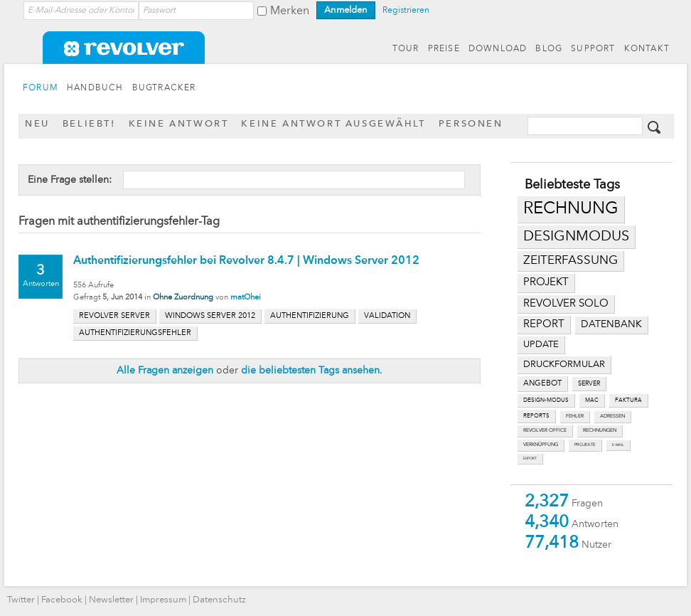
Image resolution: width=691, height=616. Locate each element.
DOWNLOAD (498, 49)
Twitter (21, 600)
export (530, 458)
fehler (575, 416)
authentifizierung (310, 316)
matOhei (246, 298)
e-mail (618, 445)
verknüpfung (541, 445)
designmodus (576, 237)
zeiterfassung (571, 261)
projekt (546, 283)
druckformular (564, 365)
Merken (290, 11)
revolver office (545, 431)
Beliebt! (89, 124)
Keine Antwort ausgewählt (333, 124)
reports (536, 416)
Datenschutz (219, 600)
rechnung (571, 209)
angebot (542, 384)
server (589, 384)
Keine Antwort (179, 124)
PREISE (444, 49)
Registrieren (406, 11)
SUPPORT (593, 49)
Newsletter (111, 600)
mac (592, 400)
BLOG (549, 49)
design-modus (546, 400)
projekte (585, 445)
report (544, 324)
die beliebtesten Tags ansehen (310, 371)
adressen (612, 416)
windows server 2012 (210, 316)
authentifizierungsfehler (135, 333)
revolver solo (566, 304)
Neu (37, 124)
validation (387, 316)
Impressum (163, 600)
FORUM (41, 88)
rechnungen (600, 431)
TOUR (406, 49)
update (541, 345)
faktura (628, 400)
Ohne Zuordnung (183, 298)
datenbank (611, 325)
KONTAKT (647, 49)
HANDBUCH (95, 88)
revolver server (114, 316)
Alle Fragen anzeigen (165, 371)
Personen (471, 124)
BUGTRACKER (164, 88)
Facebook (62, 600)
